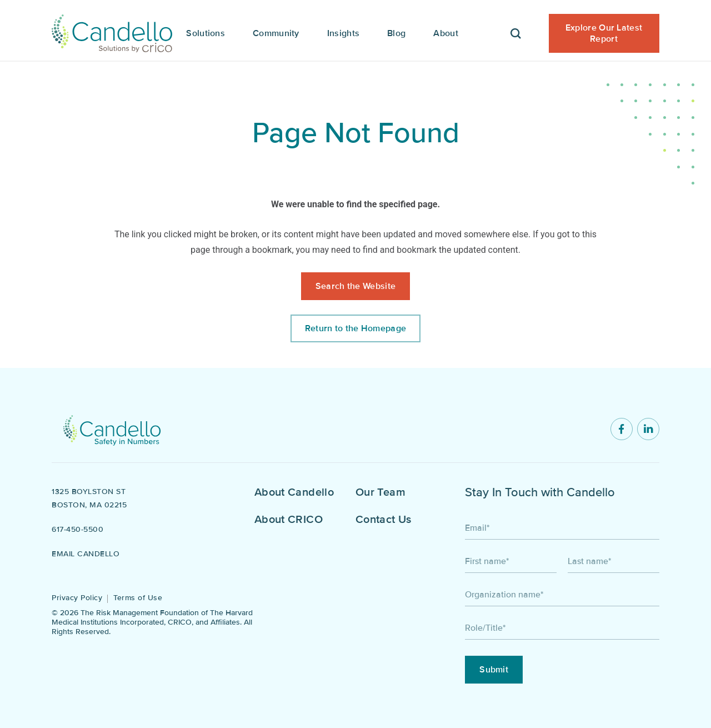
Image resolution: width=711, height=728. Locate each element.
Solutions (206, 33)
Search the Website (355, 286)
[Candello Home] (112, 31)
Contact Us (384, 520)
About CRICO (289, 520)
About (446, 33)
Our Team (380, 492)
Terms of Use (138, 598)
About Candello (294, 492)
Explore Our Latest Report (604, 33)
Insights (343, 33)
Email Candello (86, 554)
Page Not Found (356, 133)
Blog (396, 33)
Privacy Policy (77, 598)
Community (276, 33)
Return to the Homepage (356, 328)
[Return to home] (112, 429)
